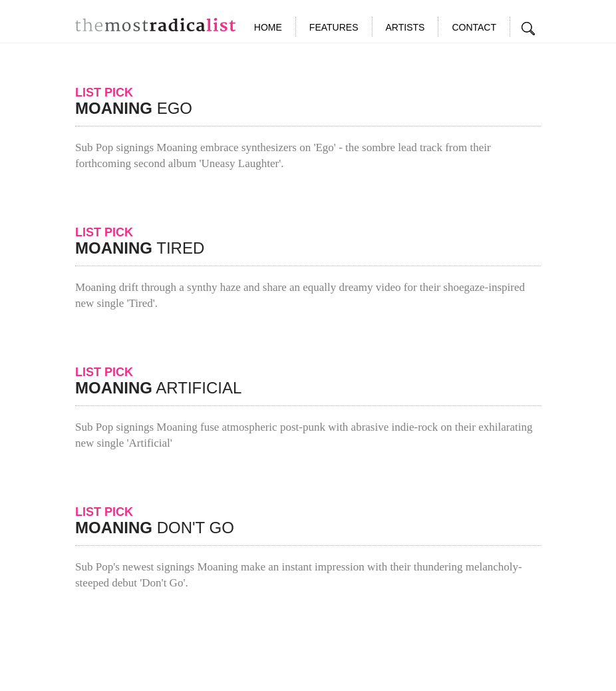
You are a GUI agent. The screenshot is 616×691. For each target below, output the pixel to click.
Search (529, 29)
